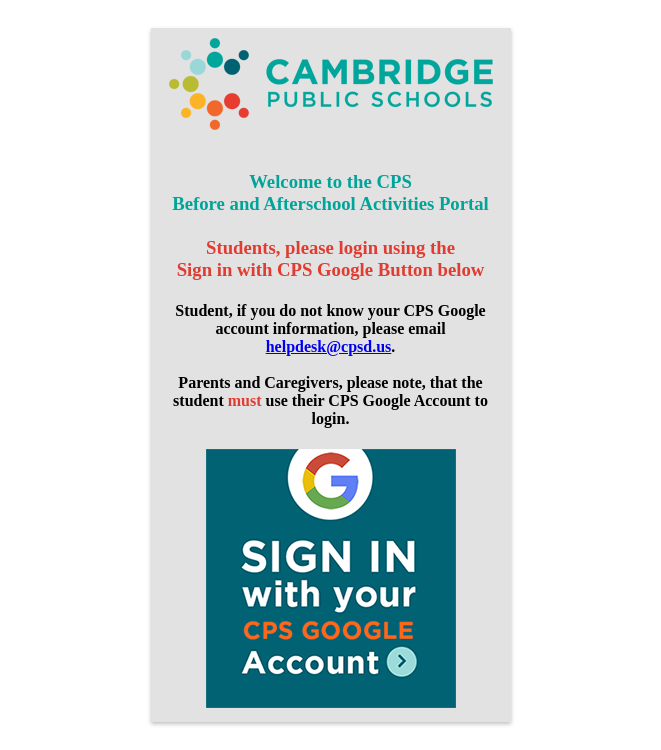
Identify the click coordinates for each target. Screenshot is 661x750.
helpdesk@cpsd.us (329, 346)
